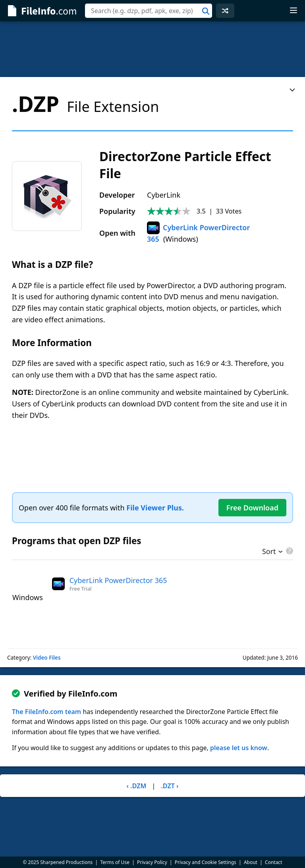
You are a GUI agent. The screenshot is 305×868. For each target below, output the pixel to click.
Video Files (47, 658)
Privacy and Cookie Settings (206, 862)
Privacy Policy (152, 862)
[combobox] (149, 11)
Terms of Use (115, 862)
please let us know (239, 748)
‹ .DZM (137, 786)
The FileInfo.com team (46, 712)
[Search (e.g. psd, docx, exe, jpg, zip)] (149, 11)
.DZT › (170, 786)
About (251, 862)
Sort (269, 552)
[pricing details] (289, 551)
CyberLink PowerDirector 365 (118, 580)
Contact (273, 862)
